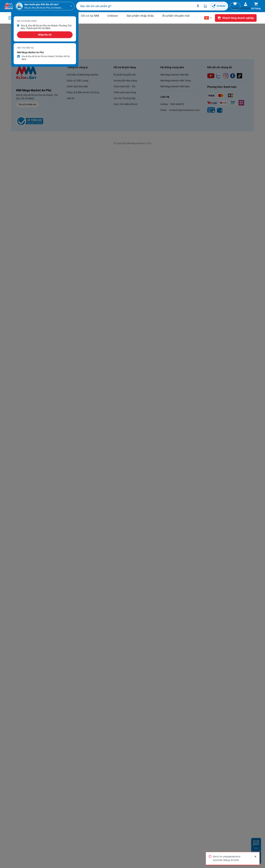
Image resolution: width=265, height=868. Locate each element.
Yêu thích (220, 9)
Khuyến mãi (65, 17)
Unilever (113, 17)
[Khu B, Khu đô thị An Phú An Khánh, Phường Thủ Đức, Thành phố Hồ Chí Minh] (44, 7)
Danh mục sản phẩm (30, 19)
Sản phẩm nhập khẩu (140, 17)
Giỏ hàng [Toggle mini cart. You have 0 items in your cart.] (253, 9)
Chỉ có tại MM (90, 17)
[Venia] (9, 7)
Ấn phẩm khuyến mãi (176, 17)
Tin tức (62, 22)
